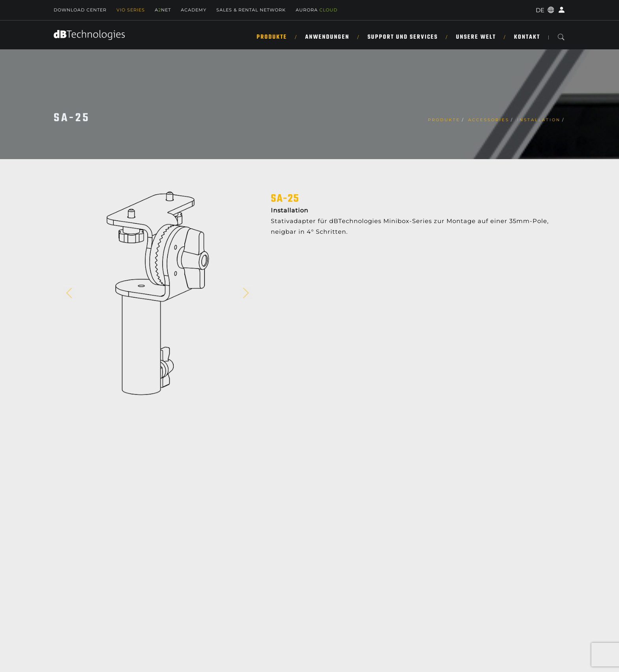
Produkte (272, 37)
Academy (194, 10)
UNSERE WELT (476, 37)
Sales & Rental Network (251, 10)
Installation (539, 120)
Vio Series (131, 10)
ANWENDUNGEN (327, 37)
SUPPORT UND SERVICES (403, 37)
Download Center (80, 10)
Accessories (489, 120)
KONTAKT (527, 37)
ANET (163, 10)
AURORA (317, 10)
